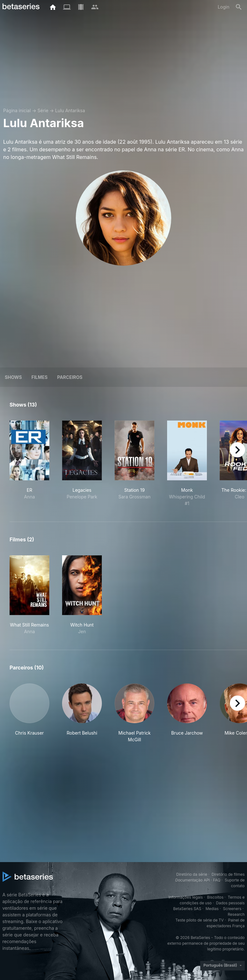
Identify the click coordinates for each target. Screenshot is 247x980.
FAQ (217, 880)
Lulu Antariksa (70, 110)
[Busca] (239, 7)
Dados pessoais (230, 903)
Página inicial (17, 110)
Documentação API (192, 880)
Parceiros (70, 377)
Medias (212, 909)
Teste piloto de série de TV (200, 920)
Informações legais (186, 897)
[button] (29, 713)
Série (43, 110)
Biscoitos (215, 897)
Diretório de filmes (228, 874)
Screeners (232, 909)
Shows (13, 377)
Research (236, 914)
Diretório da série (192, 874)
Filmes (40, 377)
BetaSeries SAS (187, 909)
